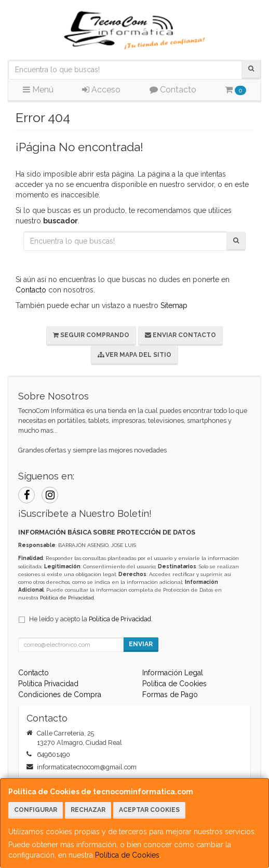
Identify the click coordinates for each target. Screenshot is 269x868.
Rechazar (88, 810)
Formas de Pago (170, 695)
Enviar (141, 644)
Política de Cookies (127, 855)
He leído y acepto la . (91, 619)
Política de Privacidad (67, 598)
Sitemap (174, 305)
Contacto (173, 90)
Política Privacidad (48, 684)
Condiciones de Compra (60, 695)
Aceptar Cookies (149, 810)
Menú (38, 90)
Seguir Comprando (91, 335)
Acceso (101, 90)
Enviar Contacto (180, 335)
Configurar (36, 810)
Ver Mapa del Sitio (134, 355)
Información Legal (173, 673)
